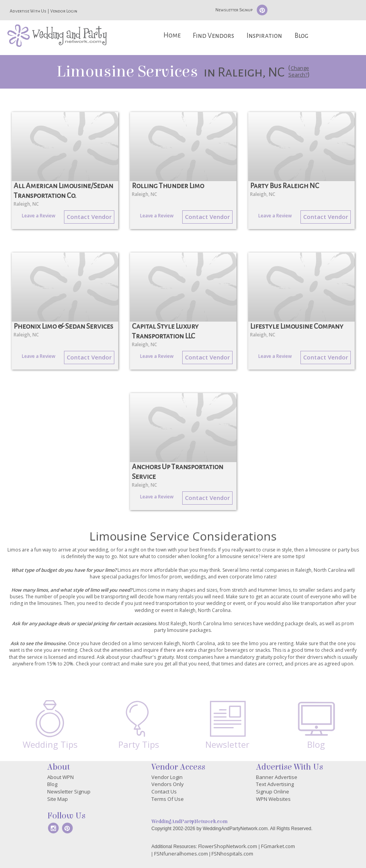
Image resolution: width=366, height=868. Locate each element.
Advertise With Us (28, 11)
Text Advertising (275, 784)
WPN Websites (273, 799)
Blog (301, 36)
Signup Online (273, 792)
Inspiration (264, 36)
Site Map (58, 799)
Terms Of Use (168, 799)
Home (172, 35)
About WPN (60, 777)
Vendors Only (168, 784)
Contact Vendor (89, 217)
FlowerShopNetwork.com (228, 846)
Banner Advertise (277, 777)
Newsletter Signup (234, 10)
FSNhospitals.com (232, 854)
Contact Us (164, 792)
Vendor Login (64, 11)
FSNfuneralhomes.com (181, 854)
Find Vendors (213, 36)
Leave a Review (39, 216)
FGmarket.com (278, 846)
